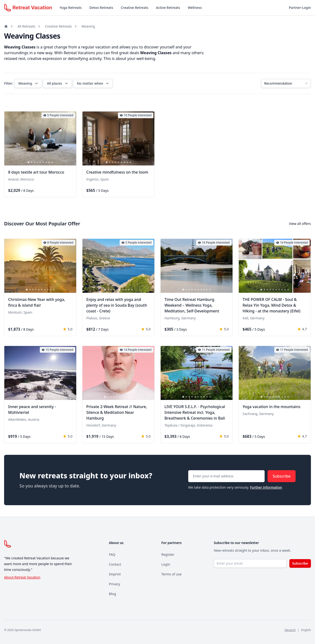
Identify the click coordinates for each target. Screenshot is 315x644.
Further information (266, 487)
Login (166, 564)
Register (168, 554)
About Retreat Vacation (22, 577)
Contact (115, 564)
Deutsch (290, 630)
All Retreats (26, 26)
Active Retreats (168, 8)
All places (58, 83)
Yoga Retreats (70, 8)
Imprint (115, 574)
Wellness (195, 8)
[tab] (29, 162)
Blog (112, 594)
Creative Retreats (135, 8)
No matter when (93, 83)
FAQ (112, 554)
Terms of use (171, 574)
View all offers (300, 224)
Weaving (88, 26)
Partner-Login (300, 8)
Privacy (114, 584)
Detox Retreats (101, 8)
